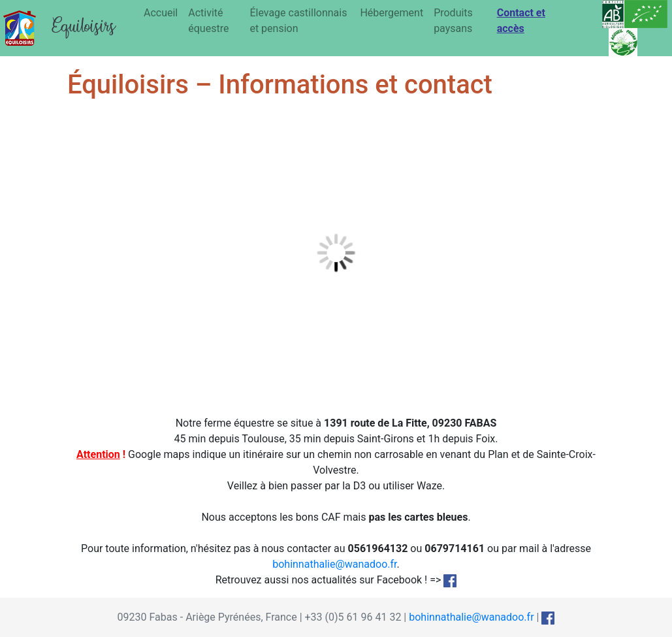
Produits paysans (453, 21)
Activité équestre (208, 21)
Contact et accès (521, 21)
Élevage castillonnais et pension (298, 21)
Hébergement (392, 13)
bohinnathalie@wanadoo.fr (334, 564)
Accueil (161, 13)
